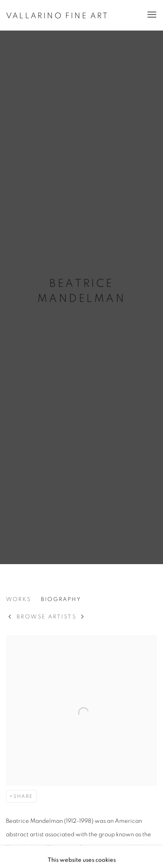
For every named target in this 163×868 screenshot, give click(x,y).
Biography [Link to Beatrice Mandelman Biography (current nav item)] (61, 599)
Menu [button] (151, 15)
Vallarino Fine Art (57, 16)
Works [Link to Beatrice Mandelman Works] (18, 599)
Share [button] (23, 796)
